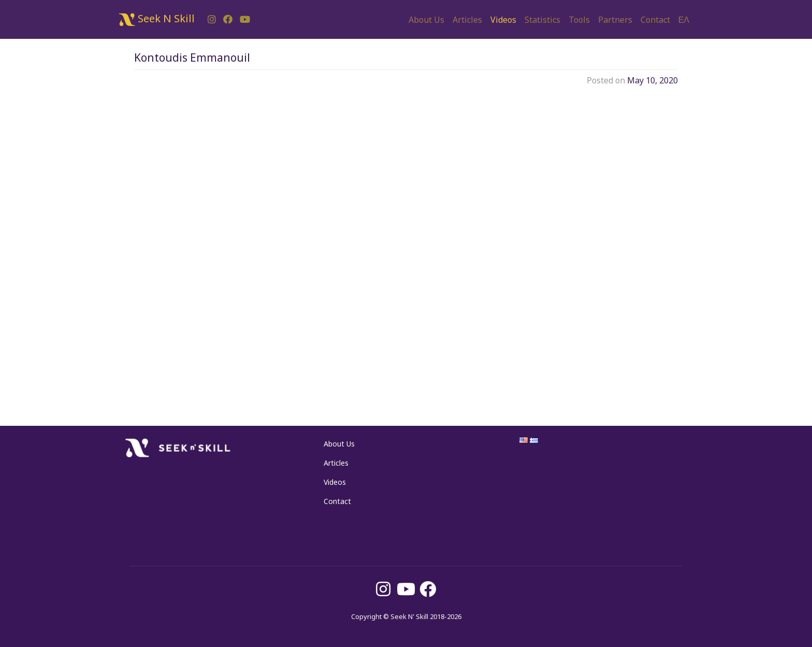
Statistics (542, 20)
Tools (579, 20)
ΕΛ (684, 20)
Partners (615, 20)
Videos (503, 20)
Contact (655, 20)
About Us (426, 20)
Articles (467, 20)
